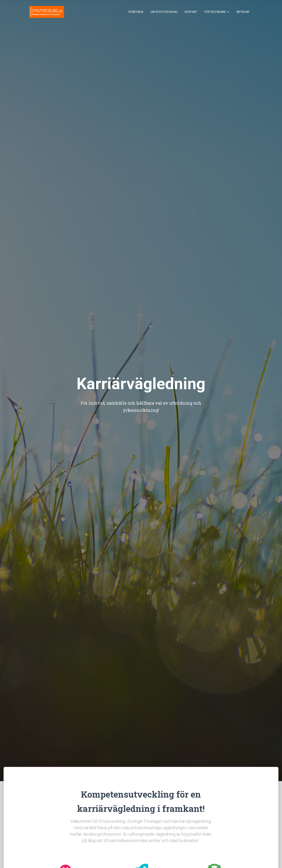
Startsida (136, 12)
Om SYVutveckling (164, 12)
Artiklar (243, 12)
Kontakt (191, 12)
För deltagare (217, 12)
